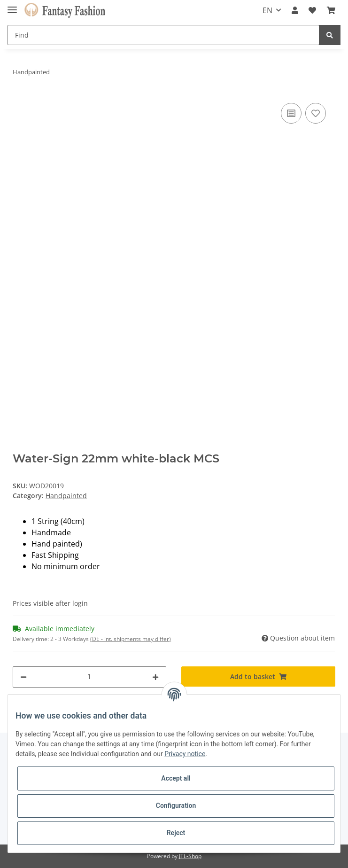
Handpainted (66, 496)
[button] (295, 10)
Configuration (176, 805)
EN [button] (267, 10)
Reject (176, 833)
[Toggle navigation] (12, 6)
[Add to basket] (258, 676)
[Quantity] (89, 677)
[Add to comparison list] (291, 113)
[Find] (163, 35)
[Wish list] (312, 10)
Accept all (176, 778)
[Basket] (331, 10)
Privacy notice (185, 754)
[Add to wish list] (316, 113)
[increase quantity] (155, 677)
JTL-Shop (190, 856)
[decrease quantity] (23, 677)
